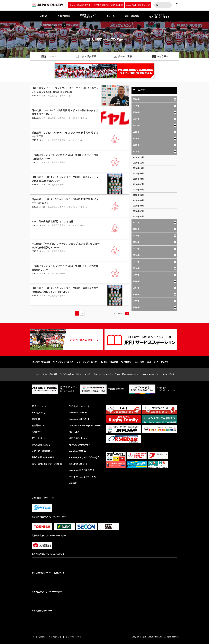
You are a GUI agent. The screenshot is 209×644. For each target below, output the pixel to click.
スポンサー (37, 432)
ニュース (36, 374)
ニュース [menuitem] (111, 16)
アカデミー (166, 362)
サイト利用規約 (38, 637)
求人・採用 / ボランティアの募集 (47, 464)
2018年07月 (138, 184)
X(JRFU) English (77, 438)
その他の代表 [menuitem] (64, 16)
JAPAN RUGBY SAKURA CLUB (107, 5)
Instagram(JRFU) (77, 464)
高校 (149, 362)
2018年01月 (138, 217)
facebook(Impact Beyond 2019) (84, 425)
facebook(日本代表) (78, 419)
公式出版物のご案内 (41, 445)
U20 (142, 362)
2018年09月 (138, 174)
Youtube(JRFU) (76, 451)
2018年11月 (138, 163)
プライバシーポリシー (74, 637)
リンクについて (55, 637)
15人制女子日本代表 (109, 362)
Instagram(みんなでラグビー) (82, 477)
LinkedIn (73, 483)
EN (177, 6)
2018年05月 (138, 195)
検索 (157, 5)
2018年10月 (138, 168)
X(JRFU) (73, 432)
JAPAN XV (126, 362)
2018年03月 (138, 206)
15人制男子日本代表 (47, 25)
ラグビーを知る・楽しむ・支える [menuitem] (159, 16)
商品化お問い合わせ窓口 (43, 457)
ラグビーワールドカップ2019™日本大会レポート (116, 374)
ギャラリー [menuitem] (163, 56)
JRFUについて (38, 413)
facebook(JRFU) (77, 413)
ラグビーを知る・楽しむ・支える (75, 374)
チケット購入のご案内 (79, 5)
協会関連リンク (39, 425)
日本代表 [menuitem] (44, 16)
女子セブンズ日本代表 (87, 362)
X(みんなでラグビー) (78, 445)
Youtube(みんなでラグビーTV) (83, 457)
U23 (136, 362)
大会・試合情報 (50, 374)
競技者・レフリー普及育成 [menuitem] (88, 16)
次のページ (119, 313)
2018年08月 (138, 179)
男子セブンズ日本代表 (63, 362)
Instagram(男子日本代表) (80, 470)
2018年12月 (138, 157)
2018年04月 (138, 200)
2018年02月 (138, 211)
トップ (33, 25)
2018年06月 (138, 190)
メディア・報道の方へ (42, 451)
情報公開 (36, 419)
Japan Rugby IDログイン (137, 5)
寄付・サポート (39, 438)
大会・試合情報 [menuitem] (132, 16)
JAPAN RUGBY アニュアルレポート (158, 374)
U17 (156, 362)
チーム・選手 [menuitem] (125, 56)
